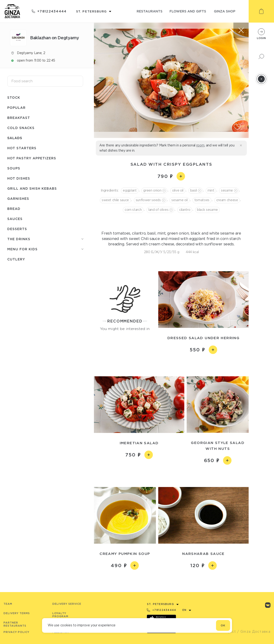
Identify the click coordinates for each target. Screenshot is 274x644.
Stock (14, 97)
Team (8, 604)
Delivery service (67, 604)
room (200, 145)
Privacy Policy (16, 632)
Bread (14, 209)
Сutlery (16, 259)
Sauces (15, 219)
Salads (15, 138)
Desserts (17, 229)
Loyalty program (60, 615)
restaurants (150, 11)
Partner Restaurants (15, 624)
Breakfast (19, 118)
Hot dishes (19, 178)
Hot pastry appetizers (32, 158)
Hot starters (22, 148)
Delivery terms (17, 613)
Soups (14, 168)
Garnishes (18, 198)
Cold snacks (21, 128)
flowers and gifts (188, 11)
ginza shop (225, 11)
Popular (16, 108)
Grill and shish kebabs (32, 188)
